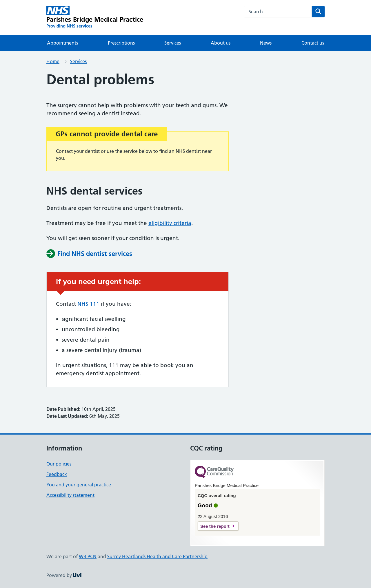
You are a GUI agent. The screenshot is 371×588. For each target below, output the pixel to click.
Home (53, 61)
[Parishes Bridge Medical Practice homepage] (95, 17)
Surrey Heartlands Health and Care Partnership (157, 556)
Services (173, 43)
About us (221, 43)
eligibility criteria (170, 223)
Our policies (59, 464)
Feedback (57, 474)
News (266, 43)
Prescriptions (121, 43)
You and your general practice (79, 485)
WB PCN (88, 556)
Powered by (64, 575)
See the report (215, 526)
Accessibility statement (70, 495)
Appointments (62, 43)
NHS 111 (88, 304)
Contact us (313, 43)
